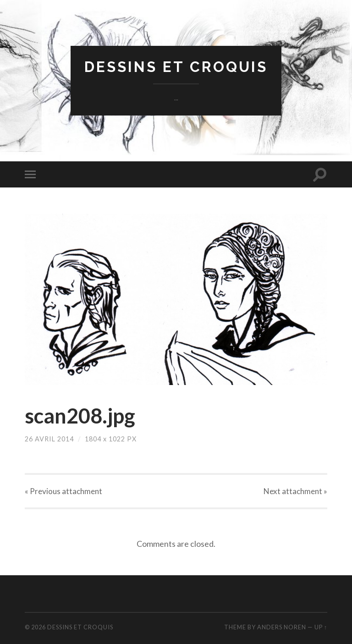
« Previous (63, 491)
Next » (295, 491)
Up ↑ (321, 627)
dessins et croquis (176, 67)
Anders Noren (282, 627)
